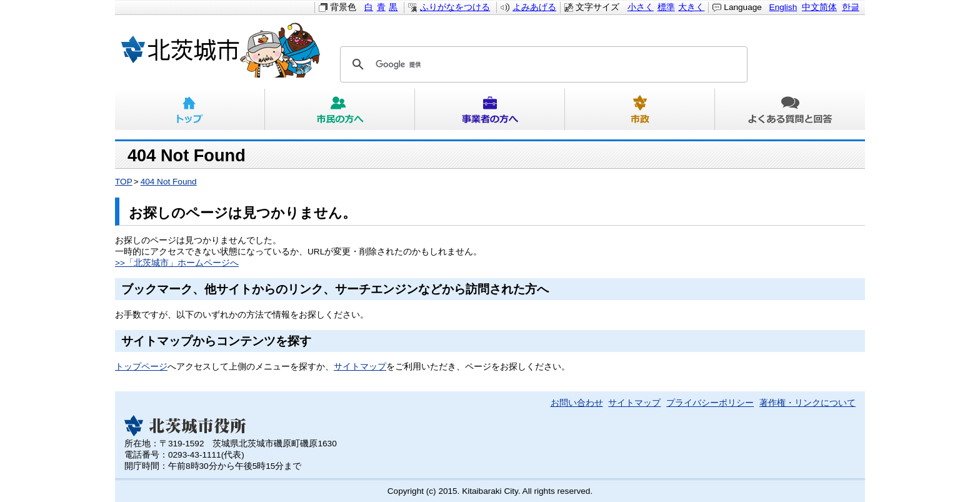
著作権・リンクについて (807, 403)
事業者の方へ (490, 109)
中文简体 (819, 7)
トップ (190, 109)
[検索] (542, 64)
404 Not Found (169, 182)
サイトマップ (360, 367)
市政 (640, 109)
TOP (124, 182)
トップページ (141, 367)
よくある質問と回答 (790, 109)
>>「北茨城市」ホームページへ (177, 263)
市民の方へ (340, 109)
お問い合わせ (577, 403)
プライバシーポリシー (710, 403)
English (783, 7)
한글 (851, 7)
